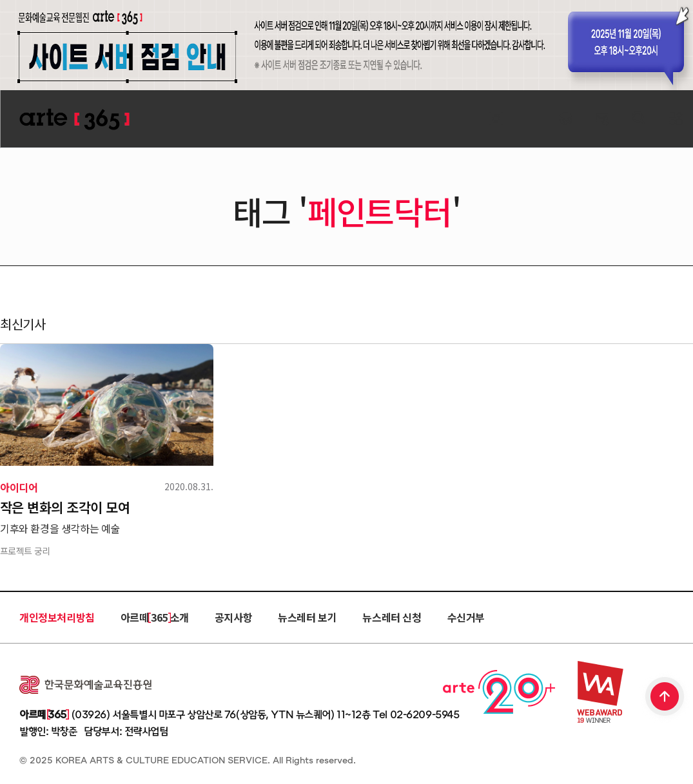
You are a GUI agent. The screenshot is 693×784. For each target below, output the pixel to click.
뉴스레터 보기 (307, 617)
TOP (665, 698)
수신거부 (466, 617)
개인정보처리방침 (57, 617)
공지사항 (233, 617)
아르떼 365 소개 (155, 617)
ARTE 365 (74, 120)
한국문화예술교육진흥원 (85, 685)
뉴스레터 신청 (392, 617)
